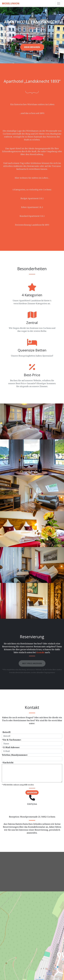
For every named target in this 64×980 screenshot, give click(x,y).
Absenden (32, 793)
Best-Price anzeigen (32, 664)
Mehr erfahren (32, 47)
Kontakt (40, 652)
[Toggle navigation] (59, 3)
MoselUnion (11, 3)
